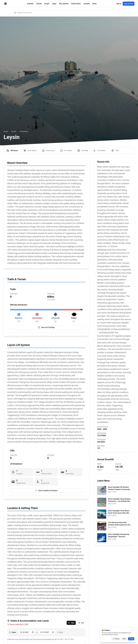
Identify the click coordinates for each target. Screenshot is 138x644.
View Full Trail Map (46, 327)
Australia (30, 4)
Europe (47, 4)
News (95, 4)
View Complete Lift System (46, 491)
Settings (116, 639)
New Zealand (64, 4)
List (81, 623)
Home (6, 131)
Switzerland (24, 131)
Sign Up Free (129, 4)
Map (71, 623)
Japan (54, 4)
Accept (131, 639)
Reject (124, 639)
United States (76, 4)
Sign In (119, 4)
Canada (39, 4)
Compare (87, 4)
